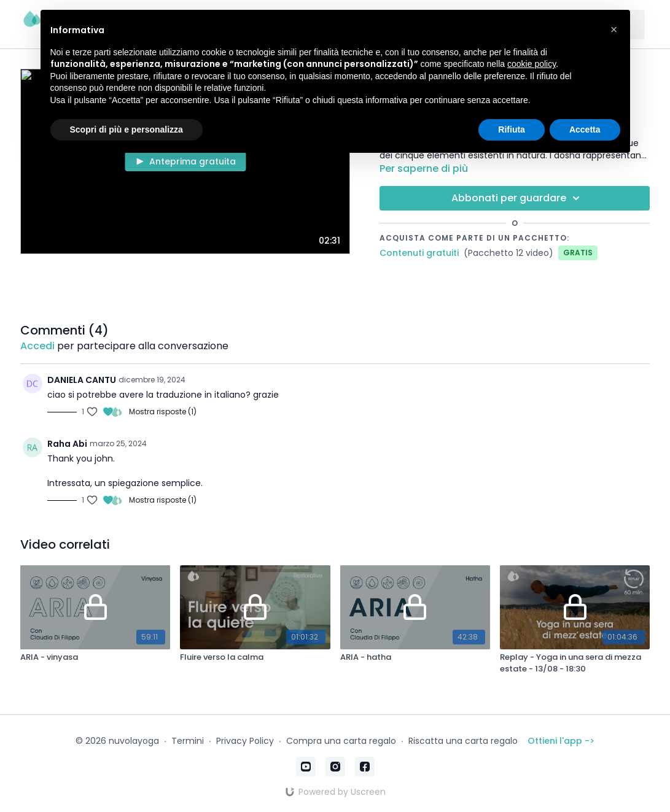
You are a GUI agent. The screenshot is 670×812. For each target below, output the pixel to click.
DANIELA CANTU (82, 380)
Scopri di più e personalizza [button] (127, 130)
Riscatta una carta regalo (463, 741)
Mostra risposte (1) (163, 412)
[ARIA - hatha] (415, 657)
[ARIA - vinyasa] (95, 657)
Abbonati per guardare (517, 198)
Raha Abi (67, 444)
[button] (614, 29)
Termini (188, 741)
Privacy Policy (245, 741)
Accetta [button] (585, 130)
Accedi (37, 346)
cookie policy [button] (532, 64)
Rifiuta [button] (512, 130)
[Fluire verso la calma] (255, 657)
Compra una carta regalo (341, 741)
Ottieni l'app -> (561, 741)
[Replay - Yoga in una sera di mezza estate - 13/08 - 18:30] (575, 663)
